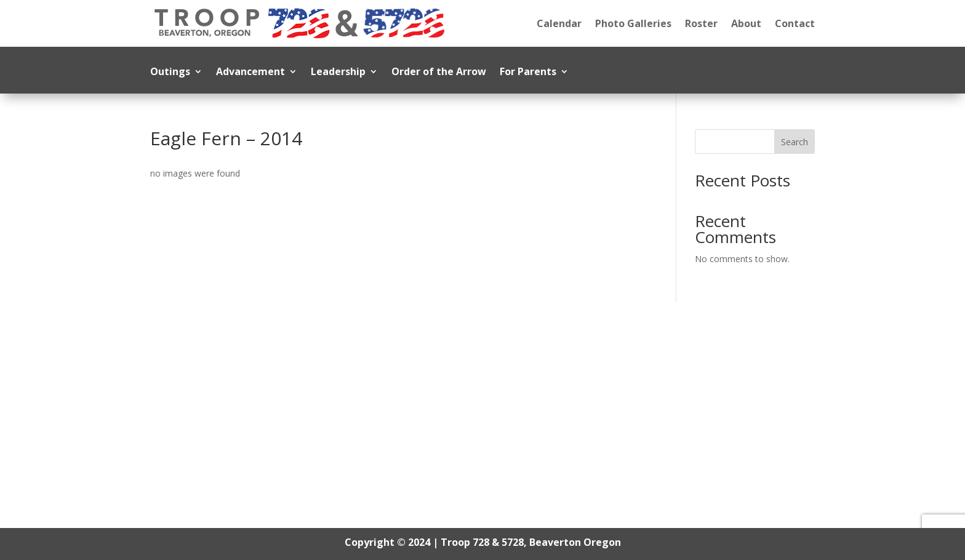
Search (795, 142)
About (746, 23)
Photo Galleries (633, 23)
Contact (795, 23)
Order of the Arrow (439, 73)
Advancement (250, 73)
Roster (701, 23)
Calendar (559, 23)
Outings (170, 73)
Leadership (338, 73)
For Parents (528, 73)
